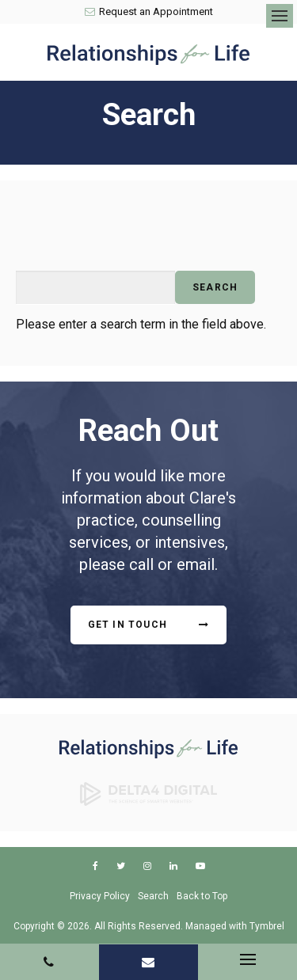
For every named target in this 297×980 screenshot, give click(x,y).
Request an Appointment (149, 11)
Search (153, 896)
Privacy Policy (100, 896)
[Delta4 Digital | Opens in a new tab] (149, 792)
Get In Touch (128, 625)
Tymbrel (267, 926)
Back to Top (202, 896)
